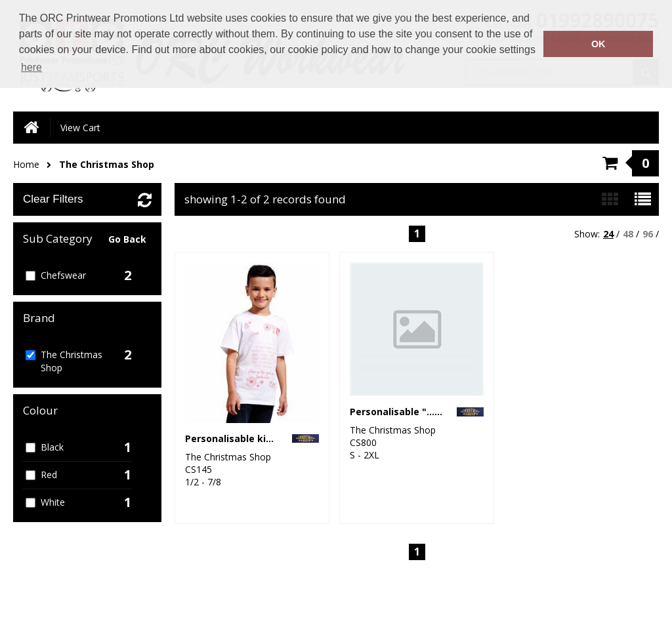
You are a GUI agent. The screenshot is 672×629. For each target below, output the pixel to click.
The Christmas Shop (107, 164)
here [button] (31, 67)
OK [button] (598, 44)
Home (26, 164)
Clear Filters (53, 199)
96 (648, 234)
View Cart (80, 128)
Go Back (127, 239)
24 (608, 234)
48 (628, 234)
